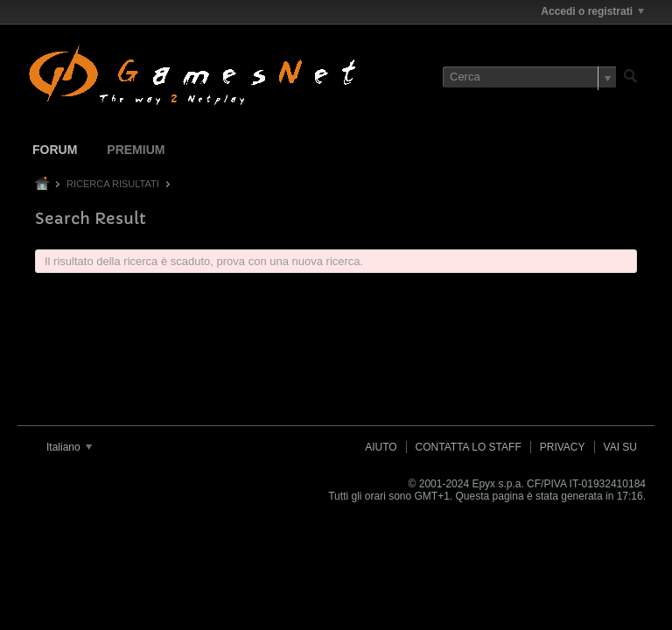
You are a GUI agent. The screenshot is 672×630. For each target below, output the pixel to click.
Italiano (69, 447)
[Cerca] (529, 77)
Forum (55, 150)
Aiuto (381, 447)
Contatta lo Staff (469, 447)
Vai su (620, 447)
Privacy (563, 447)
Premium (136, 150)
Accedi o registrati (592, 11)
